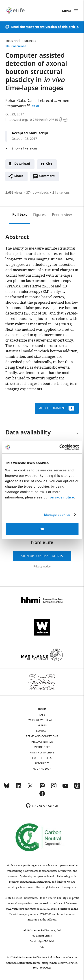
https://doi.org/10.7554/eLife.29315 (32, 120)
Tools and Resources (21, 41)
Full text (20, 215)
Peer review (62, 215)
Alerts (42, 725)
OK (42, 529)
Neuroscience (16, 47)
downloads (38, 193)
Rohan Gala (15, 101)
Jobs (42, 715)
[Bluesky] (7, 788)
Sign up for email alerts (42, 556)
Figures (39, 215)
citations (61, 193)
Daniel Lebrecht (40, 101)
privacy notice (62, 497)
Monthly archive (42, 753)
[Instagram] (54, 788)
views (14, 193)
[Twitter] (30, 788)
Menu (66, 11)
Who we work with (42, 720)
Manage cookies (57, 515)
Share (19, 176)
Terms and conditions (42, 736)
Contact (42, 731)
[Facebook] (42, 796)
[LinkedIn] (19, 788)
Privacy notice (42, 567)
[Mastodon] (42, 788)
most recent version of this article (52, 27)
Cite (49, 164)
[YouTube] (65, 788)
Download (22, 164)
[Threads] (77, 788)
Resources (42, 763)
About (42, 709)
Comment (48, 177)
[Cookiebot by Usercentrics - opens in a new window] (60, 447)
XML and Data (42, 769)
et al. (37, 106)
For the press (42, 758)
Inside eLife (42, 747)
